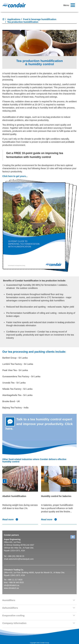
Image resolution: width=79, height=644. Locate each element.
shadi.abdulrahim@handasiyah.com (19, 559)
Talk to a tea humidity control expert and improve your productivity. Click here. (39, 424)
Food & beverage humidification (40, 19)
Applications (14, 19)
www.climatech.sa (11, 588)
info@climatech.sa (12, 585)
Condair (14, 5)
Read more (10, 519)
